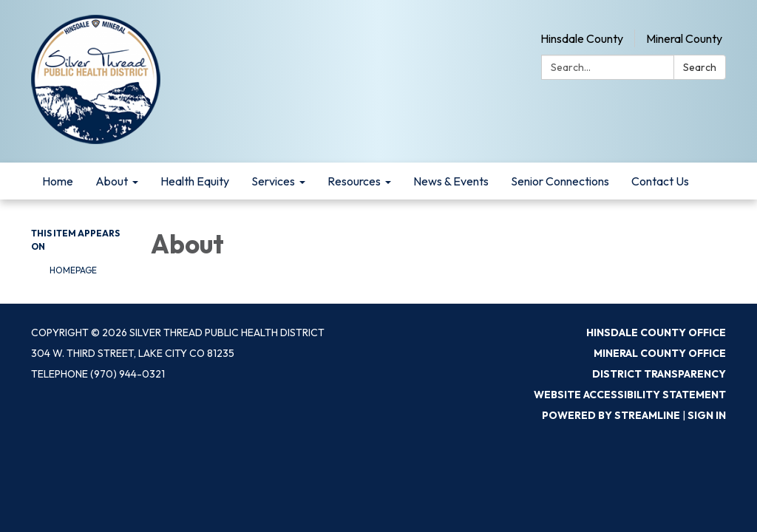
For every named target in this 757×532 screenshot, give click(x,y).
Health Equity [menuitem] (195, 181)
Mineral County (684, 38)
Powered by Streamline (611, 415)
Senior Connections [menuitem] (560, 181)
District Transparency (659, 374)
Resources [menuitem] (354, 181)
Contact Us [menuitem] (660, 181)
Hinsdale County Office (656, 332)
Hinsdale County (582, 38)
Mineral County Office (660, 353)
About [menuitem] (112, 181)
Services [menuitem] (273, 181)
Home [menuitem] (58, 181)
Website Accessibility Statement (630, 395)
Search (700, 67)
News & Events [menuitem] (451, 181)
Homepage (73, 270)
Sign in (707, 415)
